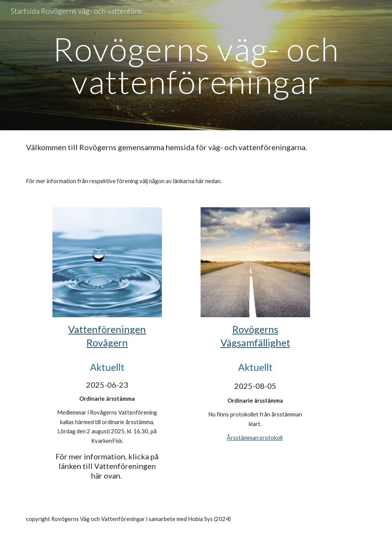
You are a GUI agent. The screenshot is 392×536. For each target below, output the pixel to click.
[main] (196, 65)
